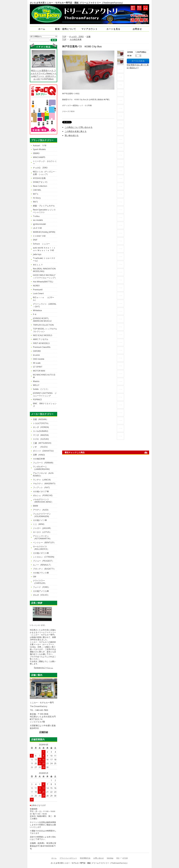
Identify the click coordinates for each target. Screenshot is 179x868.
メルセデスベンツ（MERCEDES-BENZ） (43, 501)
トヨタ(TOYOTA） (41, 423)
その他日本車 (76, 39)
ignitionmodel (39, 224)
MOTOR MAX (39, 371)
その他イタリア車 (41, 491)
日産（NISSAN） (41, 419)
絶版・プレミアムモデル (44, 206)
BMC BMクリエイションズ (45, 405)
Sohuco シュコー (41, 244)
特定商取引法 (85, 858)
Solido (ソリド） (41, 389)
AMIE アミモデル (41, 339)
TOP (64, 37)
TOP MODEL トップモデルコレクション (45, 330)
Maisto (36, 381)
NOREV (36, 286)
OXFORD (37, 351)
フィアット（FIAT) (41, 487)
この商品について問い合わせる (79, 127)
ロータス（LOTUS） (42, 532)
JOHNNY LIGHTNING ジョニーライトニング (45, 394)
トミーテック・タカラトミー (45, 163)
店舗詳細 (44, 732)
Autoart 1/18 (40, 145)
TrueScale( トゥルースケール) (44, 259)
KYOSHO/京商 (39, 178)
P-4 (34, 314)
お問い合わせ (99, 858)
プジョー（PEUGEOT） (44, 561)
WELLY (36, 385)
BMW (35, 506)
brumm (36, 355)
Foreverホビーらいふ (44, 668)
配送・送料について (66, 29)
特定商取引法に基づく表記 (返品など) (138, 66)
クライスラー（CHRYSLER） (40, 582)
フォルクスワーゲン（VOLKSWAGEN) (42, 515)
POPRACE (37, 399)
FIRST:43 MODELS (41, 343)
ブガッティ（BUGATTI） (44, 569)
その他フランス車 (41, 573)
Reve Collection (40, 186)
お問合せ (137, 29)
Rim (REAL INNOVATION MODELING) (44, 270)
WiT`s (36, 194)
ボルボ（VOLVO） (41, 595)
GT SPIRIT (38, 367)
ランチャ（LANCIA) (42, 480)
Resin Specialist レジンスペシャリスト (44, 211)
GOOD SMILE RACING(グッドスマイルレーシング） (45, 276)
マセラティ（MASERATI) (44, 484)
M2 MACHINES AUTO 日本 (44, 376)
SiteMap (110, 858)
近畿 (89, 37)
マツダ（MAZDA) (41, 435)
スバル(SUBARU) (41, 431)
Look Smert (38, 293)
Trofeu (36, 216)
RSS (118, 858)
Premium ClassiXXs (42, 347)
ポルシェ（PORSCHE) (43, 495)
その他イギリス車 (41, 553)
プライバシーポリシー (68, 858)
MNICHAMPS (39, 157)
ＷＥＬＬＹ (38, 265)
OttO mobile (39, 359)
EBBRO (36, 153)
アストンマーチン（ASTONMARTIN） (42, 537)
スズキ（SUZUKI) (41, 439)
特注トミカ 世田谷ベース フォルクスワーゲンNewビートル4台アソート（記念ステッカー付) (44, 65)
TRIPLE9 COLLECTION (43, 325)
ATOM (125, 858)
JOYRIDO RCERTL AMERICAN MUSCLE (42, 320)
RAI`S (35, 202)
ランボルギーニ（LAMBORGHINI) (41, 468)
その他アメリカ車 (41, 591)
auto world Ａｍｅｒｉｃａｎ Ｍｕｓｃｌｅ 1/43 (44, 249)
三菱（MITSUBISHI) (42, 443)
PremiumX (38, 290)
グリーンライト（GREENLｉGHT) (45, 305)
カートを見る (113, 29)
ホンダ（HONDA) (41, 427)
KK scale (37, 363)
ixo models (38, 220)
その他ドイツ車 (40, 520)
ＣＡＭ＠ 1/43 (39, 236)
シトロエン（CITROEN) (44, 557)
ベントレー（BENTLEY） (44, 542)
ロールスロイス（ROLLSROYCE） (41, 548)
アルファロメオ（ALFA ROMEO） (44, 474)
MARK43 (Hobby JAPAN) (44, 232)
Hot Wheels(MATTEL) (43, 282)
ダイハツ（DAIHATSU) (43, 451)
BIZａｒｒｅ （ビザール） (44, 299)
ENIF (35, 240)
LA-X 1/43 (37, 228)
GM (35, 577)
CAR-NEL (37, 190)
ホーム (42, 29)
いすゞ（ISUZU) (40, 447)
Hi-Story (37, 198)
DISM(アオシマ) (40, 182)
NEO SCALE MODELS (43, 335)
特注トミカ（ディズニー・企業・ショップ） (45, 173)
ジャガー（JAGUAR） (43, 528)
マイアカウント (90, 29)
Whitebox (37, 310)
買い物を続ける (72, 135)
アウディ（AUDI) (41, 510)
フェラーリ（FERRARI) (43, 463)
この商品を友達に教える (76, 131)
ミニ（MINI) (39, 524)
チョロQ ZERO (76, 37)
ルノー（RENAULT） (43, 565)
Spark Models (39, 149)
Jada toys (37, 254)
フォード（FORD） (42, 587)
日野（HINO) (39, 455)
